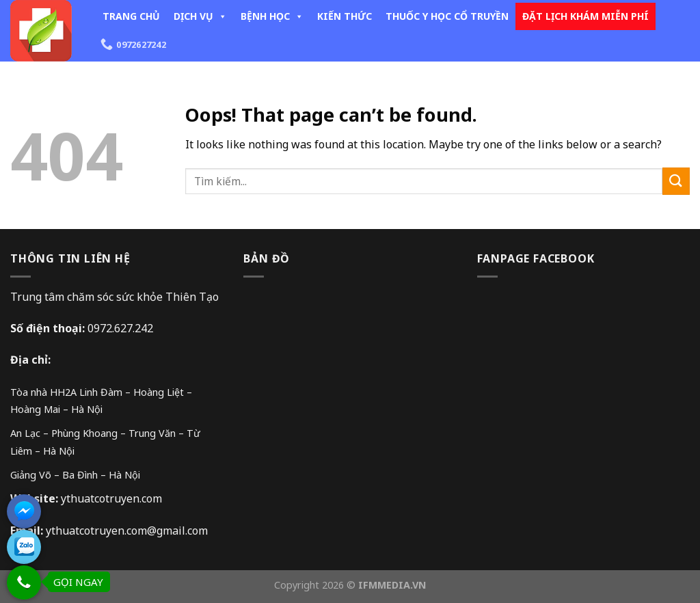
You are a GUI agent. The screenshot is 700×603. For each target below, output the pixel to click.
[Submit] (676, 181)
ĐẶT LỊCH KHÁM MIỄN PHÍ (585, 16)
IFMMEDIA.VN (392, 585)
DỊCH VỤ (200, 16)
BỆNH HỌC (272, 16)
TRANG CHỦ (131, 16)
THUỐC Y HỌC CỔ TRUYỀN (447, 16)
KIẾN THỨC (345, 16)
